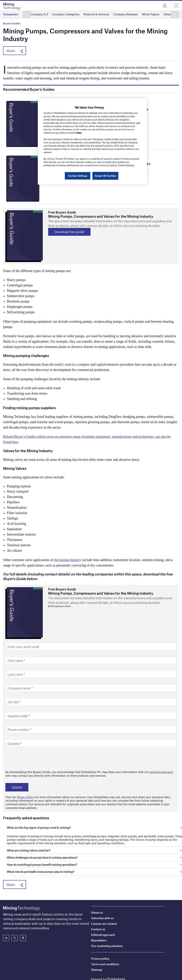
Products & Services (96, 14)
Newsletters (99, 925)
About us (97, 897)
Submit (17, 787)
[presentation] (35, 758)
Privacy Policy (26, 797)
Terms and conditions (105, 949)
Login (165, 6)
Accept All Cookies (105, 176)
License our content (104, 908)
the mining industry (68, 560)
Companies (11, 14)
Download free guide (70, 232)
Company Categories (66, 14)
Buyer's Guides (12, 23)
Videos (168, 14)
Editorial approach (103, 919)
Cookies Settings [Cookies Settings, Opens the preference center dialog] (77, 176)
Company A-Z (39, 14)
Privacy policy (100, 943)
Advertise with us (102, 903)
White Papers (151, 14)
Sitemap (97, 954)
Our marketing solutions (107, 931)
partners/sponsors (161, 772)
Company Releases (126, 14)
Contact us (98, 914)
